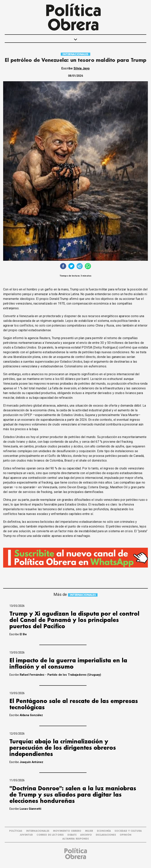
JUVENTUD (26, 835)
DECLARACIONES (106, 835)
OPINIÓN (126, 835)
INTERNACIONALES (75, 54)
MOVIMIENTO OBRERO (67, 831)
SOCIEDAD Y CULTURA (128, 831)
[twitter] (71, 267)
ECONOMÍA (104, 831)
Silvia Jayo (82, 68)
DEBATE (72, 835)
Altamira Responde (75, 839)
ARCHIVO (86, 835)
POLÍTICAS (16, 831)
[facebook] (63, 267)
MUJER (89, 831)
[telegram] (80, 267)
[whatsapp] (88, 267)
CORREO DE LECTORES (50, 835)
